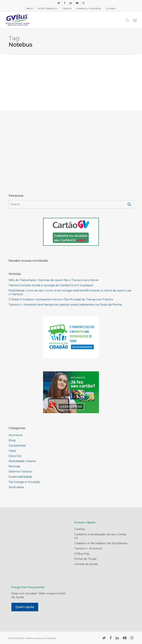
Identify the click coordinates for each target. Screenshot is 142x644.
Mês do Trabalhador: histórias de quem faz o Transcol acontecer (54, 280)
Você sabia (16, 487)
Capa (12, 451)
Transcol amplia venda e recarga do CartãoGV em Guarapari (51, 285)
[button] (135, 20)
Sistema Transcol (20, 471)
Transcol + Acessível (88, 548)
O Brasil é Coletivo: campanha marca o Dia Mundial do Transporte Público (61, 299)
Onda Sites (51, 638)
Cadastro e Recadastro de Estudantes (101, 543)
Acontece (16, 435)
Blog (12, 440)
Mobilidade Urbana (22, 461)
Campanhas (17, 445)
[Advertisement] (71, 82)
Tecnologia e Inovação (24, 482)
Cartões (80, 529)
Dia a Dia (15, 456)
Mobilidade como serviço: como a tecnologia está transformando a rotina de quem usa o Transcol (70, 292)
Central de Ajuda (86, 564)
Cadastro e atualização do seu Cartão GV (100, 536)
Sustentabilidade (20, 477)
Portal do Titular (85, 559)
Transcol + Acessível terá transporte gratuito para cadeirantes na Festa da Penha (65, 305)
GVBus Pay (82, 554)
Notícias (14, 466)
